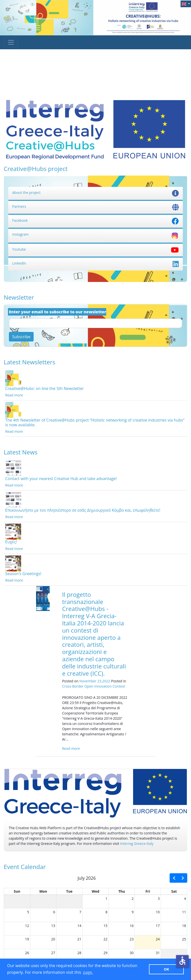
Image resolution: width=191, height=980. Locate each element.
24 (158, 939)
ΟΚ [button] (167, 969)
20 (53, 939)
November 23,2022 (95, 681)
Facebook (95, 220)
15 (105, 926)
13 (53, 926)
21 (79, 939)
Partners (95, 206)
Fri (148, 891)
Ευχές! (11, 542)
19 (27, 939)
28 (79, 953)
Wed (96, 891)
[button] (186, 4)
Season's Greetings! (23, 574)
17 (158, 926)
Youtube (95, 249)
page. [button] (88, 972)
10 (158, 912)
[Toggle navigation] (11, 42)
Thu (122, 891)
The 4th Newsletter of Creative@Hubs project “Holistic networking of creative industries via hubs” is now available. (95, 422)
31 (158, 953)
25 (184, 939)
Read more (14, 395)
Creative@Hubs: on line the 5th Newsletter (45, 388)
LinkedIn (95, 263)
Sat (174, 891)
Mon (43, 891)
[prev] (174, 878)
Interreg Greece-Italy (137, 844)
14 (79, 926)
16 (132, 926)
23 (132, 939)
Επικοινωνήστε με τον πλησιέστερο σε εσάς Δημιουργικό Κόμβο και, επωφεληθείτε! (83, 510)
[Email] (95, 323)
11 (184, 912)
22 (105, 939)
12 (27, 926)
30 (132, 953)
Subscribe (21, 337)
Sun (17, 891)
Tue (69, 891)
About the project (95, 192)
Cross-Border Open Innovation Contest (94, 686)
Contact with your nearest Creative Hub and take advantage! (61, 479)
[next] (183, 878)
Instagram (95, 234)
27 (53, 953)
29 (105, 953)
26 (27, 953)
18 (184, 926)
